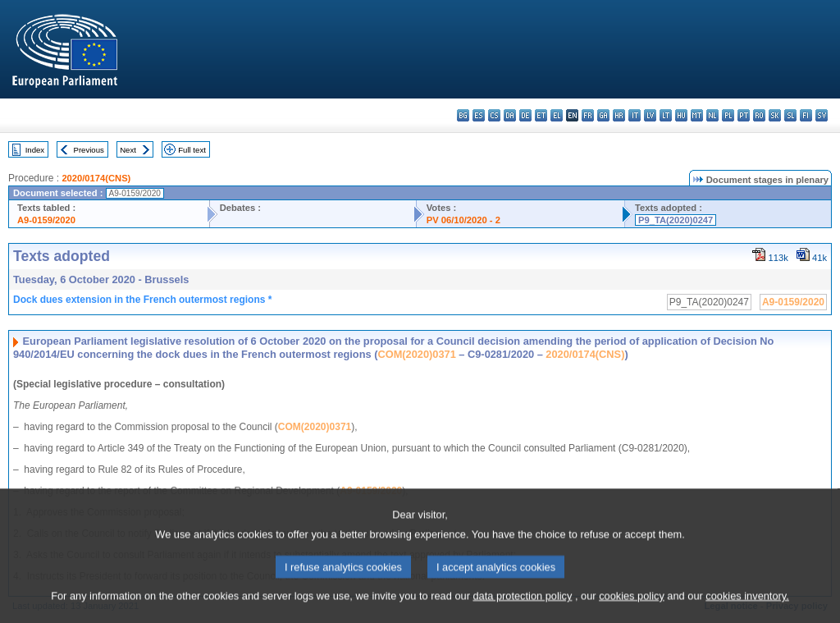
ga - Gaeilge (603, 115)
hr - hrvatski (619, 115)
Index (35, 150)
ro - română (759, 115)
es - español (479, 115)
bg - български (463, 115)
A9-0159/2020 (46, 220)
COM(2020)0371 (416, 354)
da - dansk (510, 115)
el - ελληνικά (557, 115)
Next (128, 150)
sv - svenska (822, 115)
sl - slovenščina (790, 115)
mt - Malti (697, 115)
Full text (192, 150)
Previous (89, 150)
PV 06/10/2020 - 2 (463, 220)
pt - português (744, 115)
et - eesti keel (541, 115)
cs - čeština (494, 115)
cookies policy (632, 613)
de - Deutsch (525, 115)
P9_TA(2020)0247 (676, 220)
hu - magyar (681, 115)
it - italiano (635, 115)
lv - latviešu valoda (650, 115)
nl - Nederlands (712, 115)
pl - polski (728, 115)
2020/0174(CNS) (96, 178)
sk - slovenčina (775, 115)
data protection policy (522, 613)
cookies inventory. (747, 613)
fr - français (588, 115)
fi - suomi (806, 115)
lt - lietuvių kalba (666, 115)
